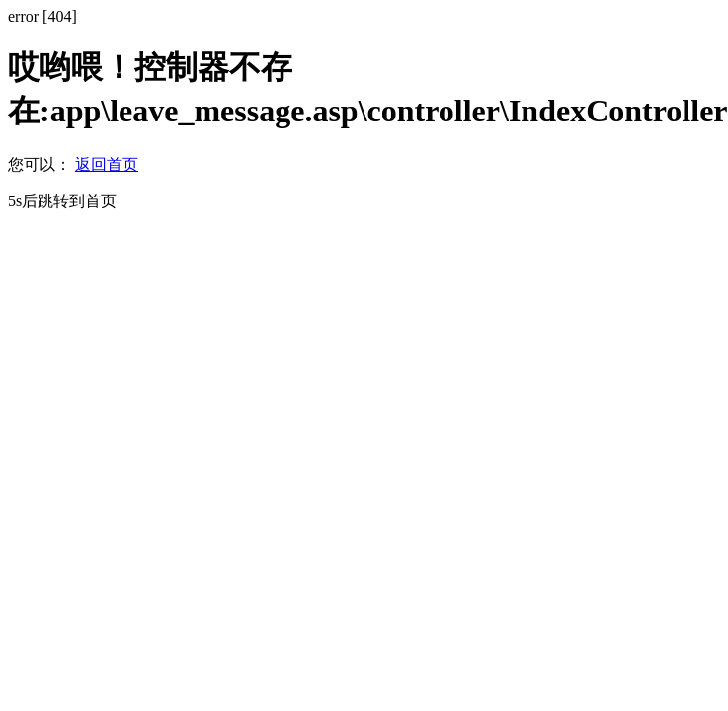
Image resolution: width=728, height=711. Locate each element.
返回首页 (107, 164)
